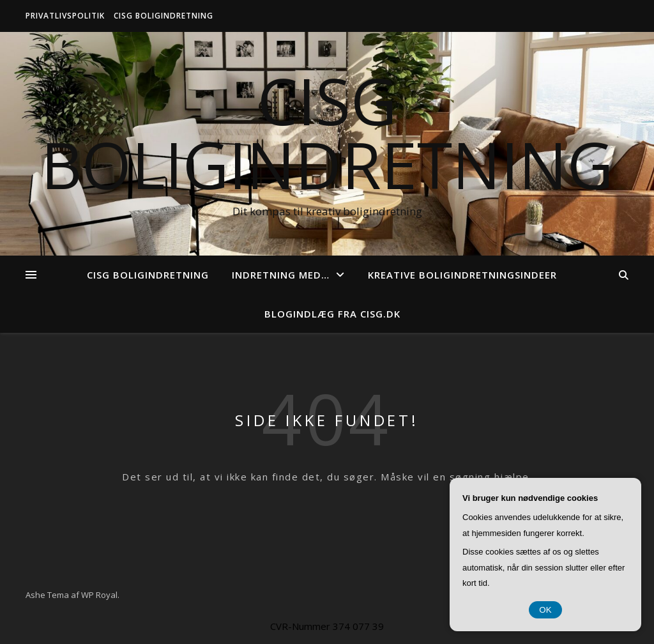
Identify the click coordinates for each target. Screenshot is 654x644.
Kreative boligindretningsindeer (462, 275)
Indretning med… (281, 275)
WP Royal (99, 595)
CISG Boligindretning (163, 16)
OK (545, 610)
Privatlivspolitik (65, 16)
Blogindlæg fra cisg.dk (332, 314)
